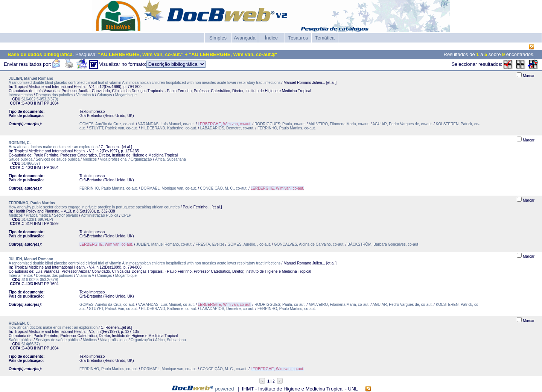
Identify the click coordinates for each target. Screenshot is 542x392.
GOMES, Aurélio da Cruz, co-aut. (107, 124)
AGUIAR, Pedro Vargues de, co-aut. (402, 124)
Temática (325, 38)
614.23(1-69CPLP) (37, 220)
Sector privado (66, 215)
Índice (272, 38)
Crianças (104, 95)
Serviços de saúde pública (58, 159)
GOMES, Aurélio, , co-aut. (249, 244)
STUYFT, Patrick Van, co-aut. (113, 128)
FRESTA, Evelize (210, 244)
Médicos (90, 159)
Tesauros (298, 38)
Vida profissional (113, 159)
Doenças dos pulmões (54, 95)
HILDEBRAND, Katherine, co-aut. (169, 128)
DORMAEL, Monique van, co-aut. (169, 188)
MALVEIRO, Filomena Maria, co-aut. (339, 124)
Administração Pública (100, 215)
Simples (218, 38)
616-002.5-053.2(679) (40, 99)
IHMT (38, 103)
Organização (141, 159)
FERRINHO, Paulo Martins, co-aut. (287, 128)
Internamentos (21, 95)
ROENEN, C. (20, 143)
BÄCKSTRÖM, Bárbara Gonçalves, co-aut (383, 244)
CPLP (126, 215)
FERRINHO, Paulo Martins (32, 203)
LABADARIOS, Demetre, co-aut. (227, 128)
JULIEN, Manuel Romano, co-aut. (164, 244)
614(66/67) (31, 163)
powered (225, 389)
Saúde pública (21, 159)
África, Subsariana (171, 159)
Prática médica (38, 215)
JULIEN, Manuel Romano (31, 78)
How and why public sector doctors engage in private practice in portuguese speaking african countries (94, 207)
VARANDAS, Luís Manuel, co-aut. (166, 124)
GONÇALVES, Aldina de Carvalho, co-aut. (309, 244)
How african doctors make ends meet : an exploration (53, 147)
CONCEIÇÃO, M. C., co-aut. (224, 188)
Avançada (245, 38)
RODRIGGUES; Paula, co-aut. (280, 124)
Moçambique (126, 95)
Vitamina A (85, 95)
